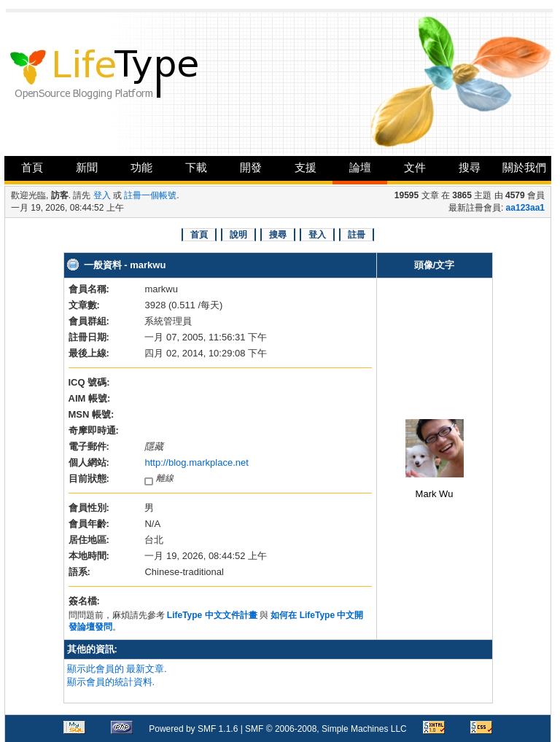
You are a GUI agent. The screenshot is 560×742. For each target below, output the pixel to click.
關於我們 (524, 167)
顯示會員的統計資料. (111, 682)
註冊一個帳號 (150, 195)
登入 (102, 195)
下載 (196, 167)
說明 (238, 235)
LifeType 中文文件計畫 (212, 615)
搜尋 (470, 167)
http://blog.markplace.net (196, 462)
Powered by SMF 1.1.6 (193, 729)
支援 (306, 167)
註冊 (357, 235)
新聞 (87, 167)
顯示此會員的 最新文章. (117, 669)
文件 (415, 167)
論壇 (360, 167)
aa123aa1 (525, 208)
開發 (251, 167)
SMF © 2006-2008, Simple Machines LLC (326, 729)
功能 (141, 167)
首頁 (32, 167)
